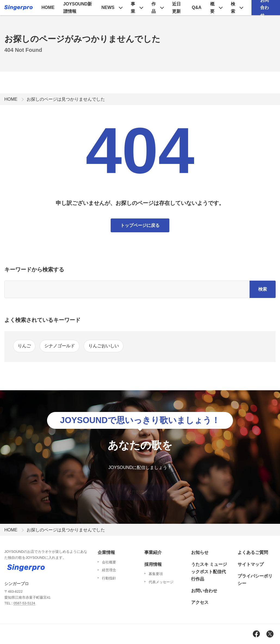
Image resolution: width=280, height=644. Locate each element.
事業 (133, 8)
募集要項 (156, 574)
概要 (212, 8)
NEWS (108, 7)
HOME (48, 7)
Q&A (197, 7)
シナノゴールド (60, 346)
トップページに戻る (140, 225)
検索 (233, 8)
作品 (154, 8)
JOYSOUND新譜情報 (78, 8)
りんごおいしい (104, 346)
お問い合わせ (204, 591)
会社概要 (109, 562)
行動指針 (109, 578)
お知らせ (200, 552)
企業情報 (106, 552)
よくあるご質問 (253, 552)
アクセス (200, 602)
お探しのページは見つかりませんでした (66, 99)
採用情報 (153, 564)
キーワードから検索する (34, 269)
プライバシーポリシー (255, 580)
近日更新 (176, 8)
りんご (24, 346)
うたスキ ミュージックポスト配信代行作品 (209, 572)
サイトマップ (251, 564)
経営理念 (109, 570)
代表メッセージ (161, 582)
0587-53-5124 (24, 603)
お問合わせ (265, 8)
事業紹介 (153, 552)
